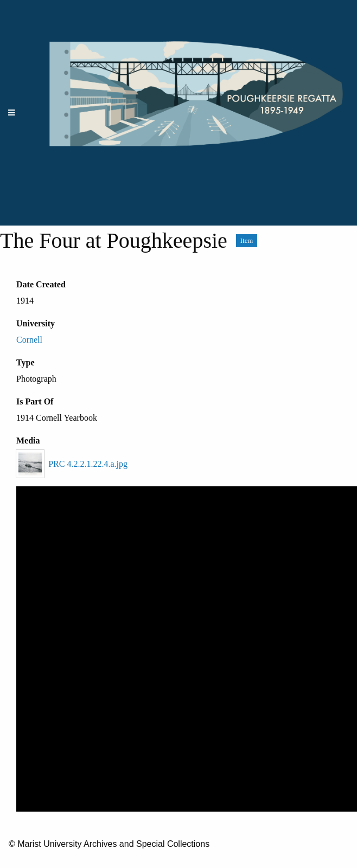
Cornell (29, 340)
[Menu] (12, 113)
